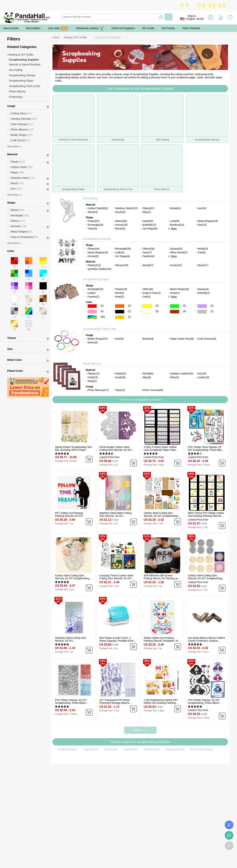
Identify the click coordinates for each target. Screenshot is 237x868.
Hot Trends (168, 28)
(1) (129, 311)
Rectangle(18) (95, 225)
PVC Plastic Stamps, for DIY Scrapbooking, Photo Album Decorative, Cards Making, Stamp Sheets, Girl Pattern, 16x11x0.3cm (204, 701)
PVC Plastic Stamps (202, 749)
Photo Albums (92, 364)
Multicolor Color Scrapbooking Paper (92, 317)
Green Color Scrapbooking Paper (175, 306)
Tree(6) (202, 252)
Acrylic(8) (120, 377)
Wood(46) (148, 374)
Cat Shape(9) (150, 229)
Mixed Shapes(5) (180, 289)
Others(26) (149, 249)
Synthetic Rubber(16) (99, 269)
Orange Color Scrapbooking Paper (120, 306)
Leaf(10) (120, 252)
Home (56, 37)
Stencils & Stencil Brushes (25, 64)
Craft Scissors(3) (207, 339)
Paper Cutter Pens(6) (182, 339)
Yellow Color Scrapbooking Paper (147, 306)
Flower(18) (121, 289)
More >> (140, 730)
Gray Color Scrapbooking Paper (202, 312)
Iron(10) (202, 208)
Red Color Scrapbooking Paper (92, 306)
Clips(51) (120, 390)
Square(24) (176, 249)
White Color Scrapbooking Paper (147, 312)
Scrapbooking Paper (96, 279)
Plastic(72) (93, 374)
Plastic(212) (94, 265)
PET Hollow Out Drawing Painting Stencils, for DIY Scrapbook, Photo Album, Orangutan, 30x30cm (69, 514)
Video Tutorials (191, 28)
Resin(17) (203, 265)
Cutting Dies (131, 749)
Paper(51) (121, 374)
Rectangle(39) (123, 249)
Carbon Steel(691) (98, 208)
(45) (103, 317)
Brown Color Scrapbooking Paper (175, 312)
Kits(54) (119, 339)
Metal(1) (92, 381)
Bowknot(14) (177, 225)
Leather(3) (203, 377)
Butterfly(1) (204, 293)
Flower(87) (94, 221)
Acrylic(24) (176, 265)
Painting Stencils (175, 749)
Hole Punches (152, 749)
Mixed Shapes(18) (98, 252)
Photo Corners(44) (153, 390)
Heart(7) (147, 252)
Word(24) (203, 249)
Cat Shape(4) (122, 256)
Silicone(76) (122, 265)
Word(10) (120, 229)
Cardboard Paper (67, 749)
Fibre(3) (174, 377)
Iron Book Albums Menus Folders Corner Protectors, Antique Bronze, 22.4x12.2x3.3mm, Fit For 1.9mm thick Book (206, 639)
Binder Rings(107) (98, 339)
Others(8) (148, 289)
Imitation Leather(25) (182, 374)
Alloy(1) (147, 212)
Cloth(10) (93, 377)
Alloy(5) (147, 377)
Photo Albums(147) (98, 390)
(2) (102, 306)
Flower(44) (94, 249)
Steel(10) (93, 212)
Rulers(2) (93, 342)
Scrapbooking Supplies (108, 37)
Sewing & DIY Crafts (75, 37)
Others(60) (121, 221)
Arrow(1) (175, 293)
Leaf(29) (175, 221)
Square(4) (203, 289)
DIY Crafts (148, 28)
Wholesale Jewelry (90, 28)
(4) (102, 311)
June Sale (58, 28)
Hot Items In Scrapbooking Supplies (140, 400)
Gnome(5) (93, 256)
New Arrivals (11, 28)
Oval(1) (147, 297)
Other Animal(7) (179, 252)
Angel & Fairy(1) (152, 293)
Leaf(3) (91, 293)
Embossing (16, 97)
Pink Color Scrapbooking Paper (92, 312)
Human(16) (121, 225)
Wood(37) (148, 265)
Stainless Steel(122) (126, 208)
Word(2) (119, 293)
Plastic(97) (148, 208)
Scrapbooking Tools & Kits (100, 329)
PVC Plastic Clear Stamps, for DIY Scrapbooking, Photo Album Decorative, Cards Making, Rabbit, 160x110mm (206, 448)
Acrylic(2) (120, 212)
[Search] (127, 17)
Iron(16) (202, 374)
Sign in (211, 19)
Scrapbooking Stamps (97, 239)
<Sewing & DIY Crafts (20, 55)
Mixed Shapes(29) (208, 221)
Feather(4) (148, 256)
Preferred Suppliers (123, 28)
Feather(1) (93, 297)
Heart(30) (148, 221)
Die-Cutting (90, 198)
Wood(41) (175, 208)
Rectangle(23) (95, 289)
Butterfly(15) (149, 225)
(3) (157, 306)
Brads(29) (148, 339)
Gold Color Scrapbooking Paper (120, 317)
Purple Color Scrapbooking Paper (202, 306)
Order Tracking (229, 825)
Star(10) (202, 225)
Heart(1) (120, 297)
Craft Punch (111, 749)
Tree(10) (92, 229)
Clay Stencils (91, 749)
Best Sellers (33, 28)
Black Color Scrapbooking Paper (120, 312)
